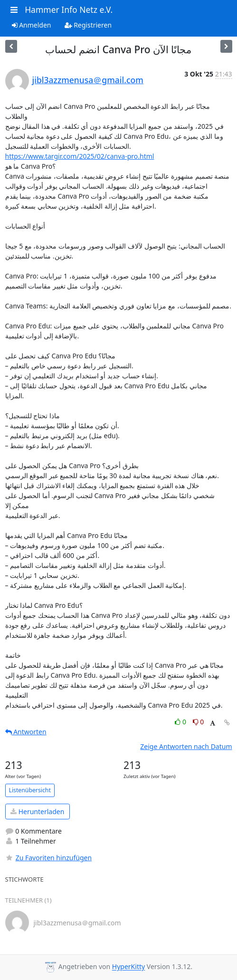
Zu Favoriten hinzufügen (49, 858)
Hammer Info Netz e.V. (69, 10)
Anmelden (32, 25)
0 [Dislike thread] (199, 722)
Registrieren (88, 25)
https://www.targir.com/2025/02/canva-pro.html (80, 156)
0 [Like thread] (181, 722)
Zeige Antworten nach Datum (186, 746)
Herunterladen (37, 812)
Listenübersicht (30, 790)
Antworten (26, 732)
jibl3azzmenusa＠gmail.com (88, 80)
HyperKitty (128, 967)
